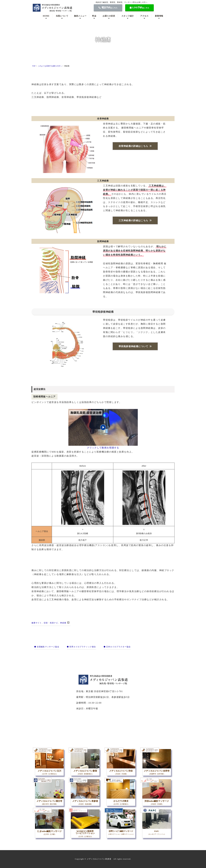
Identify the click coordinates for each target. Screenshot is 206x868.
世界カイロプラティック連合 (81, 647)
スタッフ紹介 (128, 16)
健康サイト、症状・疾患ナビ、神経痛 (49, 623)
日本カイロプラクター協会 (117, 647)
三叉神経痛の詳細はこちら (133, 220)
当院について (62, 16)
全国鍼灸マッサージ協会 (47, 647)
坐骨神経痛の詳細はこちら (133, 146)
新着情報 (159, 16)
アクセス (144, 16)
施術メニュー (80, 16)
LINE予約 (140, 8)
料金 (94, 16)
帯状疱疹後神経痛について (133, 346)
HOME (46, 16)
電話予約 (108, 8)
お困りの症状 (109, 16)
